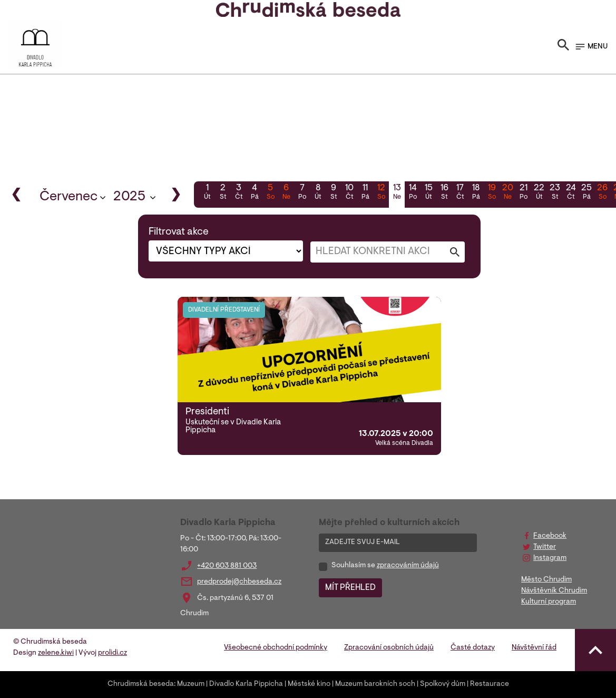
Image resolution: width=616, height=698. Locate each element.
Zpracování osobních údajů (389, 648)
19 (492, 193)
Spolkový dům (443, 684)
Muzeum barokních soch (375, 684)
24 (571, 193)
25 (586, 193)
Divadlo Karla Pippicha (246, 684)
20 (507, 193)
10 (349, 193)
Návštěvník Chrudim (554, 591)
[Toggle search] (563, 47)
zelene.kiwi (56, 653)
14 (413, 193)
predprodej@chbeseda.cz (239, 582)
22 (539, 193)
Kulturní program (549, 602)
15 (428, 193)
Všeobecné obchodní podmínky (276, 648)
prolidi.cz (113, 653)
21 (523, 193)
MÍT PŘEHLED (350, 588)
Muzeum (191, 684)
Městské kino (309, 684)
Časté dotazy (473, 648)
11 (365, 193)
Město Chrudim (546, 580)
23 (555, 193)
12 (381, 193)
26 (602, 193)
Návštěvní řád (534, 648)
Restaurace (490, 684)
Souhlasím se (385, 566)
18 (476, 193)
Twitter (545, 547)
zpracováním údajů (408, 566)
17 (460, 193)
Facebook (550, 536)
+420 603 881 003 (227, 566)
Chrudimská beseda (141, 684)
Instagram (550, 558)
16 (444, 193)
